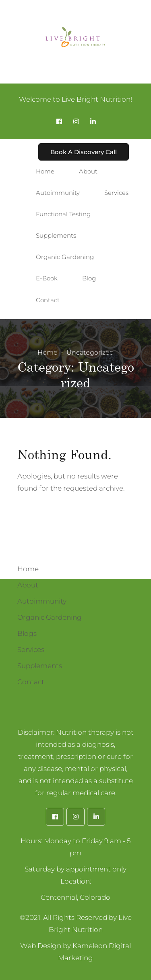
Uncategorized (90, 352)
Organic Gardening (50, 617)
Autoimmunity (42, 601)
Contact (31, 682)
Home (48, 352)
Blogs (27, 633)
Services (31, 650)
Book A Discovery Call (84, 152)
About (28, 585)
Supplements (40, 666)
